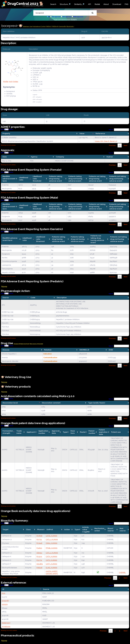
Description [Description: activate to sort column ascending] (62, 298)
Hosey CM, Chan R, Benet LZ (106, 141)
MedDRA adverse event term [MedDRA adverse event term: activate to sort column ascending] (9, 179)
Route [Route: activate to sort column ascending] (83, 432)
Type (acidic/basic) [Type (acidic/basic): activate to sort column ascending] (97, 403)
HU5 (4, 593)
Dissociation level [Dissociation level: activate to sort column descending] (10, 403)
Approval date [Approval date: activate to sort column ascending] (56, 432)
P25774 (39, 560)
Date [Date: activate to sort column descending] (5, 157)
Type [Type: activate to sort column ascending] (65, 432)
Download (117, 4)
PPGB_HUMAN (52, 548)
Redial (97, 4)
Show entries (7, 129)
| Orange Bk (62, 26)
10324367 (5, 601)
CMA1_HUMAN (52, 543)
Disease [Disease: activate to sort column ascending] (6, 350)
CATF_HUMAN (51, 564)
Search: (119, 130)
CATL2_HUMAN (52, 553)
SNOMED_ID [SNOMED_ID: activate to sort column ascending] (84, 350)
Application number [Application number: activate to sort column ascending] (43, 432)
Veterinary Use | (28, 26)
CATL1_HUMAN (52, 539)
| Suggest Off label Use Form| (21, 344)
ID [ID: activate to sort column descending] (3, 589)
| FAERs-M (55, 26)
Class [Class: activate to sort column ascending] (28, 529)
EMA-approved (67, 17)
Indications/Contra (39, 26)
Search (53, 4)
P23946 (39, 543)
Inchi (11, 82)
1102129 (5, 604)
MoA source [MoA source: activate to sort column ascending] (123, 530)
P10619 (39, 548)
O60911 (39, 553)
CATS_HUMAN (51, 560)
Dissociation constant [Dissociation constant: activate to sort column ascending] (51, 403)
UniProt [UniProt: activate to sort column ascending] (50, 529)
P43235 (39, 557)
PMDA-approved (78, 17)
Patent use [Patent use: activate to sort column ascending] (116, 432)
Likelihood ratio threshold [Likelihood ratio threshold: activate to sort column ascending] (37, 179)
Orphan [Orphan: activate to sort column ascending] (110, 157)
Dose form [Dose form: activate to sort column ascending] (73, 432)
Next (125, 145)
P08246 (39, 568)
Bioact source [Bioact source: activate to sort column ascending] (111, 530)
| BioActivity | (70, 26)
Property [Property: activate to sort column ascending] (6, 133)
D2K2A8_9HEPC (52, 574)
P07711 (39, 539)
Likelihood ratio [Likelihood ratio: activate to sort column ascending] (24, 179)
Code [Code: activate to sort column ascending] (33, 298)
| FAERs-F (49, 26)
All (49, 17)
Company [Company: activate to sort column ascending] (60, 157)
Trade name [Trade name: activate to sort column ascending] (19, 432)
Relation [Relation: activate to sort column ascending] (48, 350)
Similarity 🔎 (79, 4)
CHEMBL (122, 572)
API (90, 4)
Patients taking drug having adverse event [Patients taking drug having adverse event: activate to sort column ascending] (56, 179)
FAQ (126, 4)
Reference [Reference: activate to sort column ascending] (100, 133)
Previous (112, 145)
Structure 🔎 (65, 4)
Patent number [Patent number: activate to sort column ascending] (92, 432)
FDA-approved (56, 17)
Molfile (6, 82)
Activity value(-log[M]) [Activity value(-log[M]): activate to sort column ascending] (86, 529)
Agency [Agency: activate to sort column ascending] (34, 157)
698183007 (6, 623)
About (106, 4)
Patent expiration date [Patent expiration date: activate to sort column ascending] (103, 432)
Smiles (16, 82)
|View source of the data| (36, 344)
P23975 (74, 19)
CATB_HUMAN (51, 536)
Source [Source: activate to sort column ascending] (46, 589)
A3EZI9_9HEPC (52, 571)
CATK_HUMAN (51, 557)
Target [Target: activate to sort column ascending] (5, 529)
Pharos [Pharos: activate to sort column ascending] (40, 529)
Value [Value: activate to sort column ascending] (82, 133)
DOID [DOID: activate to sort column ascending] (111, 350)
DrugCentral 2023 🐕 (26, 4)
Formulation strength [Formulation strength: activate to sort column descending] (8, 432)
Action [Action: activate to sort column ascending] (67, 529)
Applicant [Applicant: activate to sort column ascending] (31, 432)
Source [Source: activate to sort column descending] (6, 298)
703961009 (6, 627)
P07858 (39, 536)
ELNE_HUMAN (51, 568)
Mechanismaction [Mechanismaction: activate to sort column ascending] (99, 530)
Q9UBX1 (40, 564)
